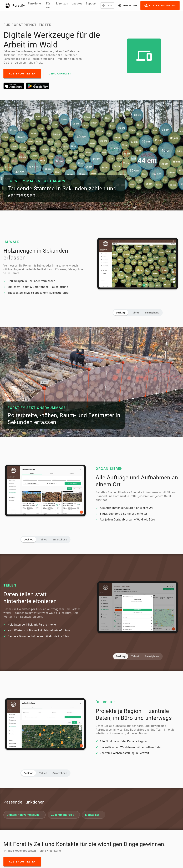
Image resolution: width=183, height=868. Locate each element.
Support (91, 4)
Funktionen (35, 4)
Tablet (135, 313)
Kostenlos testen (22, 74)
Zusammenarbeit (64, 815)
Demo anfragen (60, 74)
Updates (77, 4)
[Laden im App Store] (14, 86)
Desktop (121, 313)
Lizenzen (62, 4)
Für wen (49, 5)
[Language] (107, 6)
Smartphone (152, 313)
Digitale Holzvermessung (25, 815)
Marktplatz (94, 815)
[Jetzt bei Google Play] (38, 86)
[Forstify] (14, 6)
